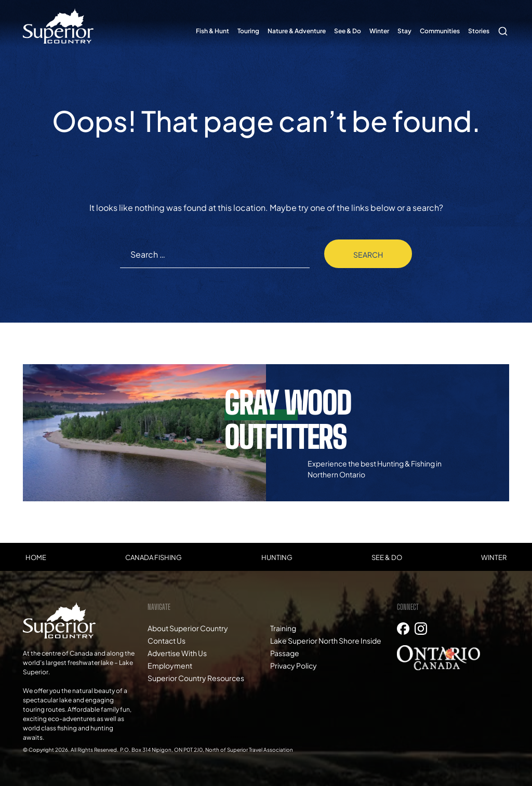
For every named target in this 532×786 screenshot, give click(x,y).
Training (283, 628)
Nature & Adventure (297, 31)
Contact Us (167, 641)
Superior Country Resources (196, 678)
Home (36, 557)
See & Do (348, 31)
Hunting (277, 557)
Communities (440, 31)
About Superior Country (188, 628)
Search (501, 26)
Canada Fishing (154, 557)
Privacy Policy (294, 665)
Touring (248, 31)
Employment (170, 665)
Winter (379, 31)
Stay (404, 31)
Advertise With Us (177, 653)
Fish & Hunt (212, 31)
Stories (479, 31)
